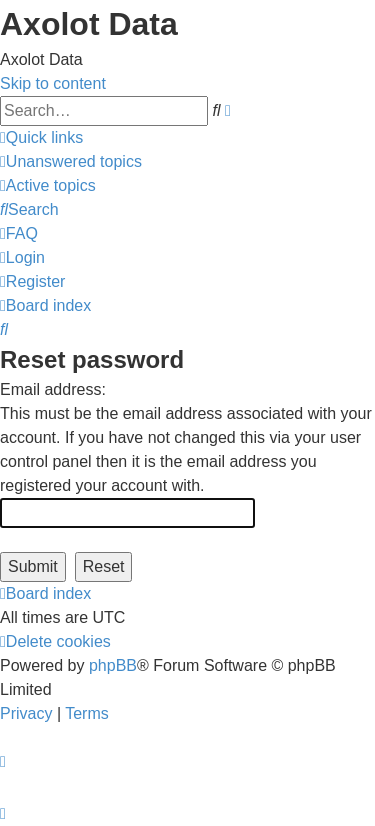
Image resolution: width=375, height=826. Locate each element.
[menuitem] (71, 161)
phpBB (113, 665)
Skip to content (53, 83)
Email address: (53, 389)
